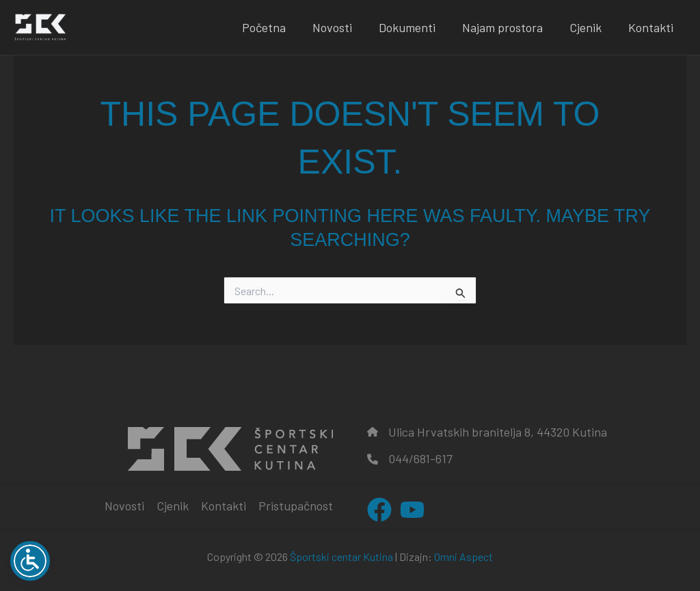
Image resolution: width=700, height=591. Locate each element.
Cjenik (588, 27)
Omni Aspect (463, 556)
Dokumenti (414, 27)
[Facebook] (379, 510)
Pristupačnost (296, 506)
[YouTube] (412, 510)
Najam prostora (507, 27)
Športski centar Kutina (341, 556)
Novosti (341, 27)
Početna (275, 27)
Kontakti (651, 27)
